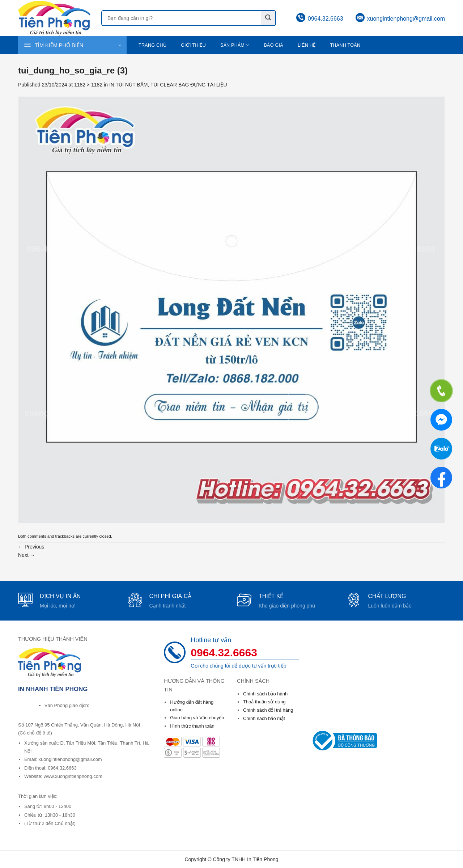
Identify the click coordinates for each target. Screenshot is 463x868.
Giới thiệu (193, 45)
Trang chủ (152, 45)
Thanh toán (345, 45)
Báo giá (273, 45)
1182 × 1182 (88, 85)
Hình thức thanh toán (192, 726)
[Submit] (268, 18)
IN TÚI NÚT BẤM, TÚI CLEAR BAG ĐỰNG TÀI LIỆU (168, 85)
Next (27, 555)
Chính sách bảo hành (265, 694)
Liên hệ (307, 45)
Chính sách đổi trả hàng (268, 710)
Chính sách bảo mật (264, 718)
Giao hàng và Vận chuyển (197, 718)
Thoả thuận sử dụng (264, 702)
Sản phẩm (235, 45)
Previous (31, 547)
